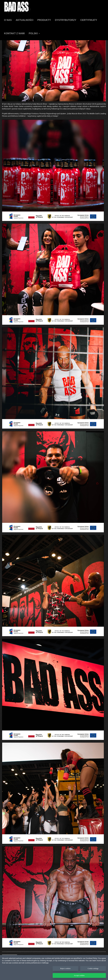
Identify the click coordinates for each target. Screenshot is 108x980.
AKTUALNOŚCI (25, 20)
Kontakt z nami (14, 33)
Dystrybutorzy (66, 20)
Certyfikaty (89, 20)
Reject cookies (65, 973)
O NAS (8, 20)
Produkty (44, 20)
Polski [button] (34, 33)
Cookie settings (93, 973)
